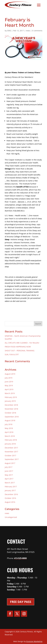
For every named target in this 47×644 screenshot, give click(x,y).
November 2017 (11, 452)
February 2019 (11, 397)
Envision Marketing (34, 641)
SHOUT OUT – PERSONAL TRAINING (20, 351)
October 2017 (10, 456)
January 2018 (10, 444)
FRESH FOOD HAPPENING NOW (18, 347)
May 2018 (9, 428)
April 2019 (9, 389)
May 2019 (9, 386)
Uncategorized (11, 517)
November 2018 (11, 409)
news (28, 31)
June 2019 (9, 382)
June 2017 (9, 471)
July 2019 (9, 378)
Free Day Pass (21, 602)
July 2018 (9, 424)
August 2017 (10, 463)
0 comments (37, 31)
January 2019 (10, 401)
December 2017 (11, 448)
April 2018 (9, 432)
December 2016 (11, 494)
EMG (9, 31)
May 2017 (9, 475)
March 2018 (10, 436)
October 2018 (10, 413)
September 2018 (12, 417)
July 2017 (9, 467)
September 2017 (12, 459)
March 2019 (10, 393)
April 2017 (9, 479)
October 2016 (10, 498)
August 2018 (10, 420)
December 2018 (11, 405)
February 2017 (11, 487)
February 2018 (11, 440)
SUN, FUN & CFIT (12, 354)
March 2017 (10, 483)
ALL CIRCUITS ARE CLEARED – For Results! (22, 343)
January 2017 (10, 490)
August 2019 (10, 374)
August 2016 (10, 502)
